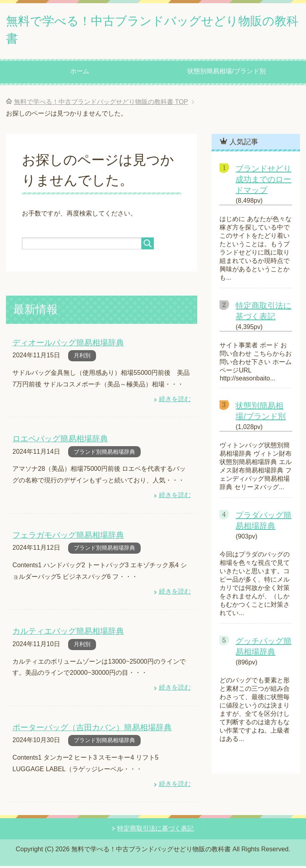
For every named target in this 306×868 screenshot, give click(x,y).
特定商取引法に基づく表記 (155, 830)
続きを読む (175, 403)
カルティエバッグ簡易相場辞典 (65, 634)
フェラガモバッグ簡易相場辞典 (65, 538)
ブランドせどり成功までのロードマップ (263, 183)
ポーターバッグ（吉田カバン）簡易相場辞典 (88, 730)
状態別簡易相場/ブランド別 (226, 75)
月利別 (82, 359)
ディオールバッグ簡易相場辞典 (65, 346)
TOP (101, 106)
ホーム (80, 75)
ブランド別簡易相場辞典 (104, 455)
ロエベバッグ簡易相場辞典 (58, 442)
